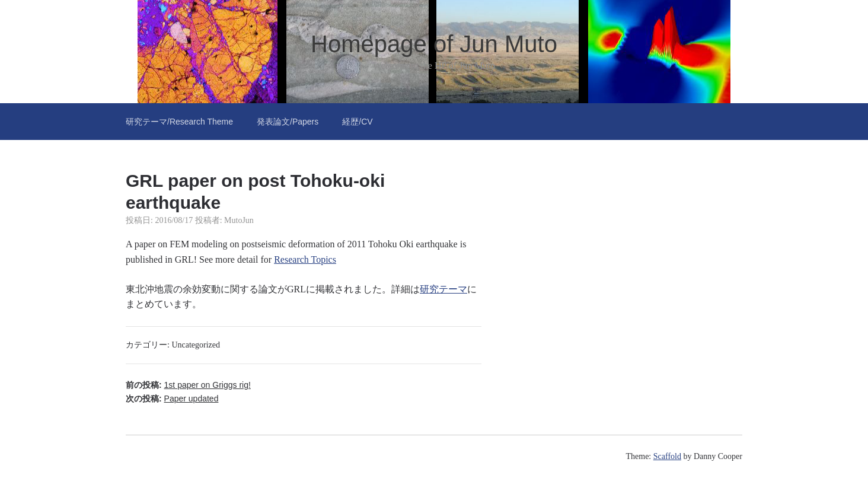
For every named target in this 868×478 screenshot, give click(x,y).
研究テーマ (443, 289)
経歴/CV (357, 122)
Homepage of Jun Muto (434, 44)
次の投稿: (172, 399)
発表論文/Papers (288, 122)
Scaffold (667, 456)
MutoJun (239, 220)
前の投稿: (188, 385)
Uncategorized (196, 345)
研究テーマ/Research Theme (179, 122)
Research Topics (305, 259)
